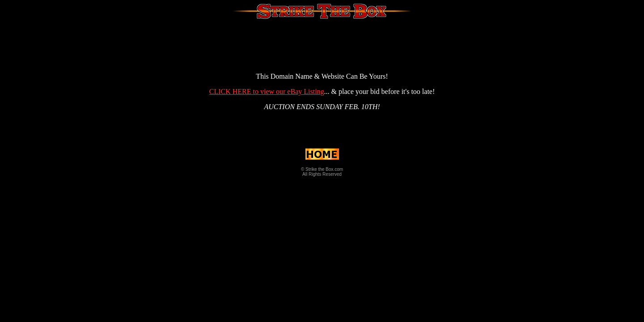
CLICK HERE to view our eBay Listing (267, 91)
